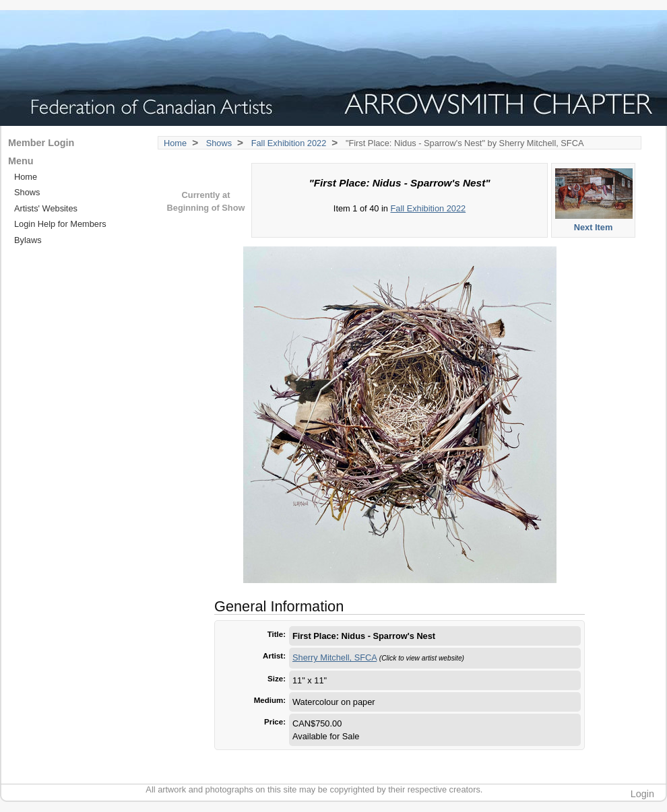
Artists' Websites (46, 208)
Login (642, 794)
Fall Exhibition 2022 (289, 143)
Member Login (41, 143)
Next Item (594, 200)
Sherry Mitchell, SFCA (335, 657)
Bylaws (28, 240)
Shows (219, 143)
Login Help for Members (60, 224)
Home (175, 143)
